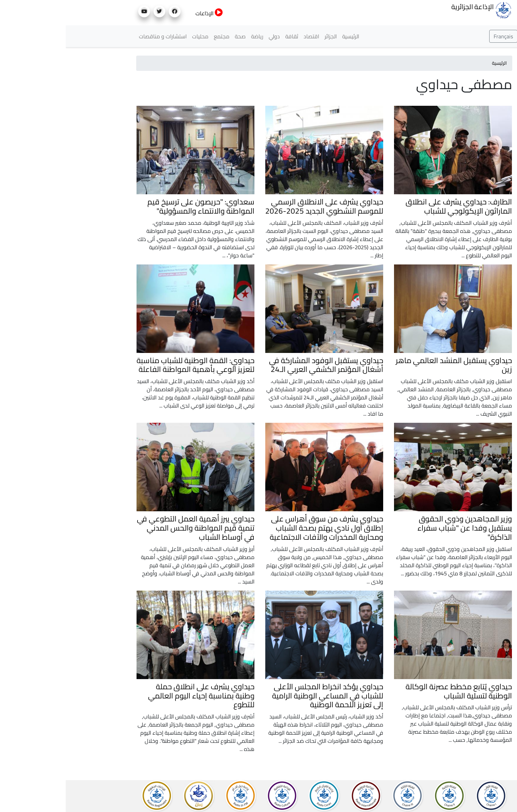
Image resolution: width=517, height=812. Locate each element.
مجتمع (156, 36)
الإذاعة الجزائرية (416, 9)
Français (438, 36)
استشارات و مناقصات (97, 36)
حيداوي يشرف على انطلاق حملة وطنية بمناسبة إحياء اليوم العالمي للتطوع (136, 696)
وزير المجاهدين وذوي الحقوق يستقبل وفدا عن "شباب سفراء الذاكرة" (399, 528)
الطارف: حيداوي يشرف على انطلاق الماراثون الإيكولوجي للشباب (393, 206)
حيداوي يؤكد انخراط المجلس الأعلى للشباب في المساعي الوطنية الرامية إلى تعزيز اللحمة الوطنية (262, 696)
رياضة (191, 36)
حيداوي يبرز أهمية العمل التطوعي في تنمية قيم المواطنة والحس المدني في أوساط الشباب (130, 528)
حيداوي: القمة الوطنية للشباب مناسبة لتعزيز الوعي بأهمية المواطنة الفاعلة (130, 365)
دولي (209, 36)
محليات (135, 36)
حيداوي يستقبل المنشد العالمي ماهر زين (388, 365)
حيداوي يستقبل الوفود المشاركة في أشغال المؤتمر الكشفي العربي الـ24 (260, 365)
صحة (174, 36)
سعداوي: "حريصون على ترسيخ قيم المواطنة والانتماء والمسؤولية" (135, 206)
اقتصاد (246, 36)
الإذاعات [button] (143, 13)
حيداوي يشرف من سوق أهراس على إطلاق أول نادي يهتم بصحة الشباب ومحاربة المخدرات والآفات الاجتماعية (261, 528)
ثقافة (226, 36)
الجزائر (265, 36)
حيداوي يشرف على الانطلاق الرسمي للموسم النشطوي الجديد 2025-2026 (258, 206)
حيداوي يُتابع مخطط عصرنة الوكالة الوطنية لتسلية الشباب (393, 691)
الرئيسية (285, 36)
